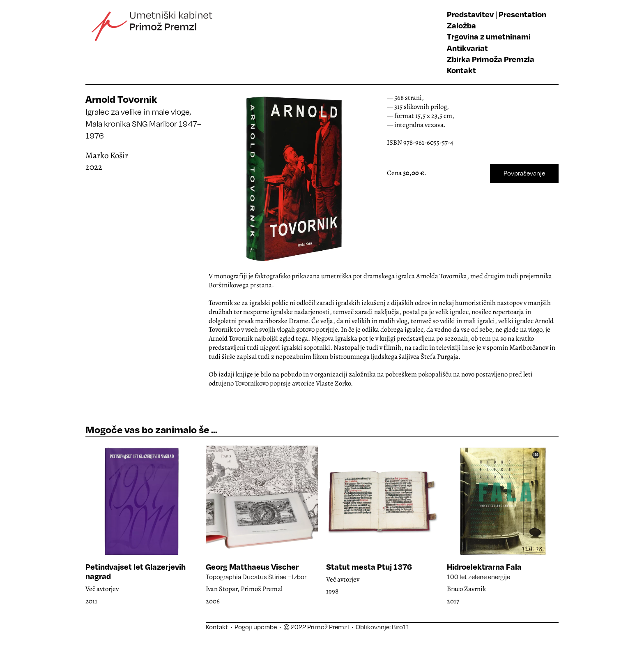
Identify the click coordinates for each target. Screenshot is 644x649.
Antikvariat (467, 48)
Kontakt (461, 70)
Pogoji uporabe (256, 627)
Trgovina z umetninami (489, 36)
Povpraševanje (524, 173)
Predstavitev (470, 14)
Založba (461, 25)
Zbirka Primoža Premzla (491, 59)
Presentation (522, 14)
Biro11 (401, 627)
